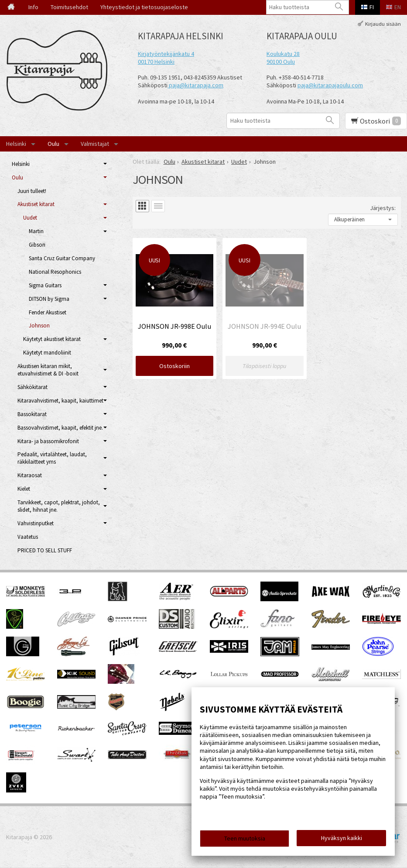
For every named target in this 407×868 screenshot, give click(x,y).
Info (33, 7)
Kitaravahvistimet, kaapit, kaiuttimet (60, 401)
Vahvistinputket (36, 523)
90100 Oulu (281, 62)
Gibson (37, 245)
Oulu (53, 144)
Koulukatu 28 (283, 54)
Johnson (39, 325)
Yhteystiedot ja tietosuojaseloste (144, 7)
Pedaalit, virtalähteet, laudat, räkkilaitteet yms (52, 458)
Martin (36, 231)
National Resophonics (55, 272)
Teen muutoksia (245, 838)
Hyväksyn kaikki (342, 838)
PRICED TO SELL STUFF (45, 550)
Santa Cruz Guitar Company (62, 258)
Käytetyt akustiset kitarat (52, 339)
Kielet (24, 489)
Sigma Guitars (45, 285)
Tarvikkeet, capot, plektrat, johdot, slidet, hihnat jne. (59, 506)
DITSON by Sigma (49, 299)
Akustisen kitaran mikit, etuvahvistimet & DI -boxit (48, 370)
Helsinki (16, 144)
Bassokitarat (32, 414)
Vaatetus (28, 537)
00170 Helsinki (156, 62)
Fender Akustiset (48, 312)
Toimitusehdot (69, 7)
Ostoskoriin (174, 366)
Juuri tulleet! (32, 191)
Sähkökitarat (32, 387)
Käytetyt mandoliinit (47, 353)
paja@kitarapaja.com (196, 85)
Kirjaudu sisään (383, 23)
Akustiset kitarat (36, 204)
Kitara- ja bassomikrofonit (48, 441)
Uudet (30, 218)
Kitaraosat (30, 475)
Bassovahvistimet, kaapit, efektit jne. (60, 428)
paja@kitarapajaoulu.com (330, 85)
